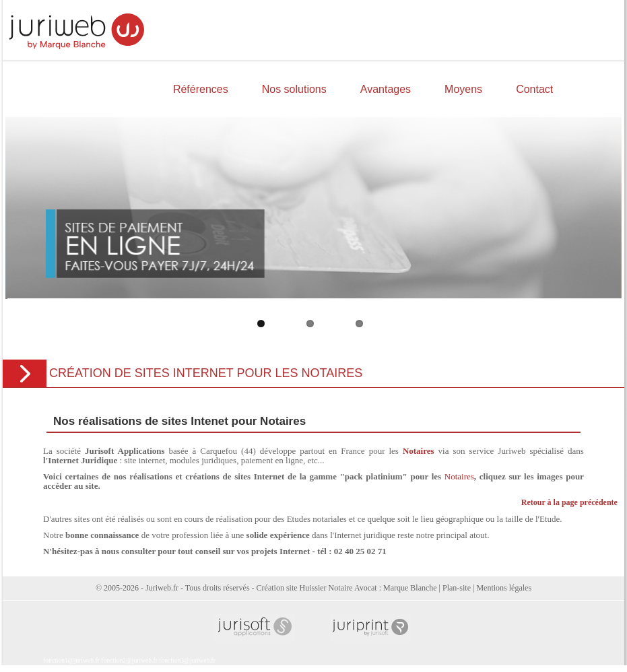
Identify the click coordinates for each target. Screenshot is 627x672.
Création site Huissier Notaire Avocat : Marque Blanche (347, 588)
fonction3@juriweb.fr (187, 660)
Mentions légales (504, 588)
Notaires (459, 476)
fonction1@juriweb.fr (71, 660)
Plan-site (457, 588)
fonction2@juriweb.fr (129, 660)
